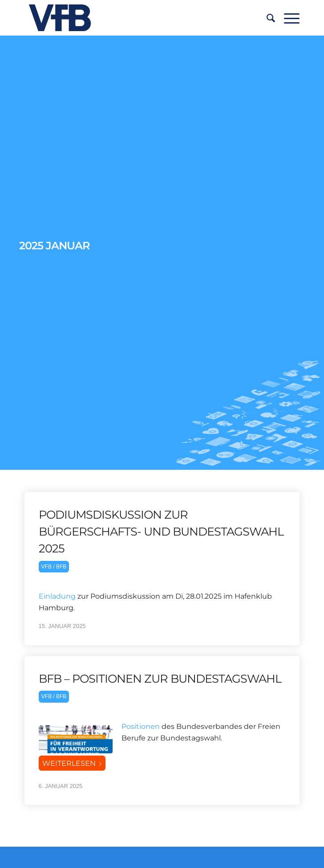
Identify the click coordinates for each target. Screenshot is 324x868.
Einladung (57, 596)
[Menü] (287, 18)
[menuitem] (266, 18)
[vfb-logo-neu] (135, 18)
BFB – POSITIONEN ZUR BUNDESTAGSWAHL (160, 678)
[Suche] (266, 18)
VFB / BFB (54, 567)
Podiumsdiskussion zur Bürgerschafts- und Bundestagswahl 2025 (161, 532)
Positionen (141, 726)
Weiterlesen (74, 763)
